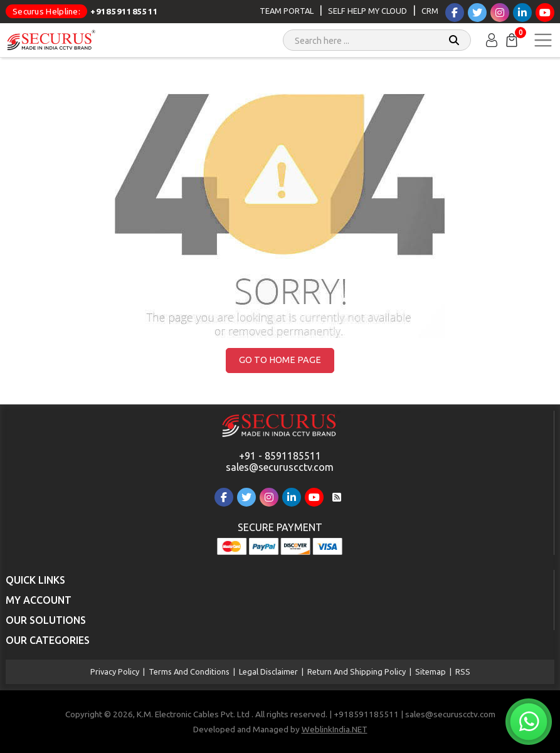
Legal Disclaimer (268, 671)
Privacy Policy (115, 671)
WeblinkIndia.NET (335, 729)
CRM (430, 11)
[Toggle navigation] (543, 40)
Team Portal (287, 11)
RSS (463, 671)
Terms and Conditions (189, 671)
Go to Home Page (280, 360)
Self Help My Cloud (367, 11)
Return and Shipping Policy (357, 671)
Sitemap (431, 671)
